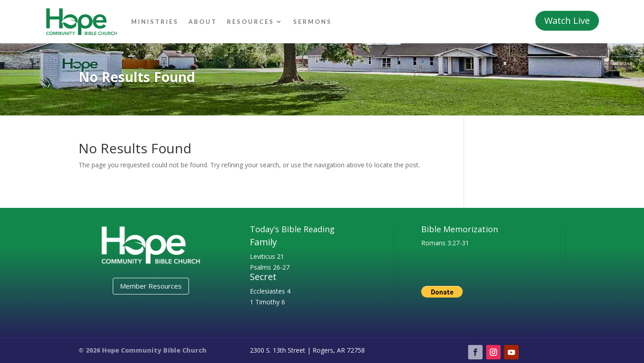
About (203, 22)
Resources (251, 22)
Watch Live (567, 21)
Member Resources (151, 286)
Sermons (313, 22)
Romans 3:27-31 (445, 243)
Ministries (155, 22)
